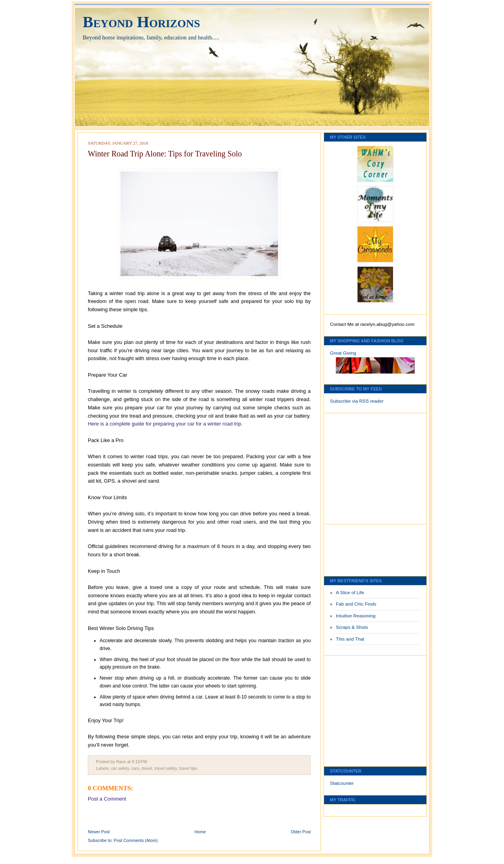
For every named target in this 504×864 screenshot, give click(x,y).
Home (200, 832)
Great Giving (343, 353)
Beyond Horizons (141, 22)
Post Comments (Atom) (136, 840)
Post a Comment (107, 799)
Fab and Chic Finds (356, 604)
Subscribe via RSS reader (357, 401)
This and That (350, 639)
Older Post (301, 832)
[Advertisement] (354, 466)
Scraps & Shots (352, 627)
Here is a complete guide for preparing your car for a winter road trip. (165, 424)
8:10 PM (140, 762)
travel (147, 768)
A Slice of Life (350, 593)
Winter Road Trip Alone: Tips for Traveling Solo (165, 154)
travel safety (166, 768)
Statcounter (342, 783)
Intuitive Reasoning (356, 616)
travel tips (188, 768)
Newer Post (99, 832)
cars (135, 768)
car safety (120, 768)
